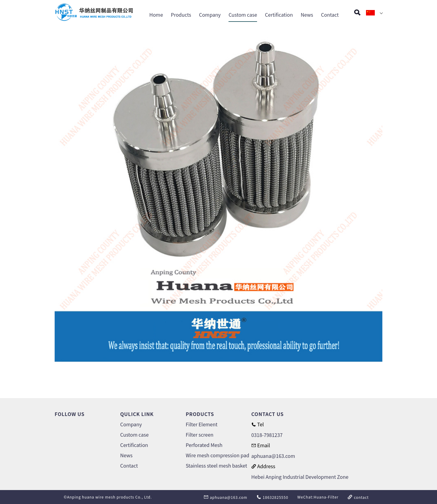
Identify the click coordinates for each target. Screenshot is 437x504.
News (307, 15)
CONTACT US (268, 414)
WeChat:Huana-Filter (318, 497)
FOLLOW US (70, 414)
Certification (279, 15)
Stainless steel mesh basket (216, 465)
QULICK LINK (137, 414)
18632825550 (272, 497)
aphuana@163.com (273, 456)
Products (181, 15)
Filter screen (200, 435)
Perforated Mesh (204, 445)
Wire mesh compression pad (217, 455)
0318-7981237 (267, 435)
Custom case (243, 15)
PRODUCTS (200, 414)
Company (210, 15)
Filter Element (202, 424)
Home (156, 15)
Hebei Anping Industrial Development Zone (300, 477)
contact (358, 497)
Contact (330, 15)
